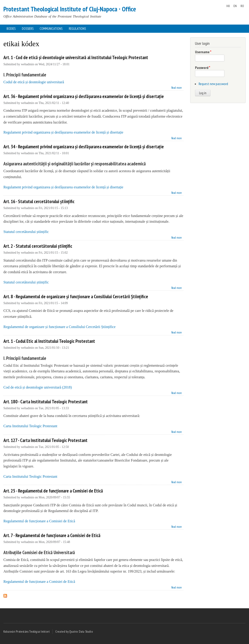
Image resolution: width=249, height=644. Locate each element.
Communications (51, 29)
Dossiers (28, 29)
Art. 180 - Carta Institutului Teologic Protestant (46, 402)
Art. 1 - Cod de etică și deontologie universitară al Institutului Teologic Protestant (76, 57)
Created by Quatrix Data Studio (74, 631)
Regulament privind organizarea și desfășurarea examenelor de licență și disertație (63, 132)
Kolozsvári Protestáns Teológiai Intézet (27, 631)
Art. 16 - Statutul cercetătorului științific (39, 201)
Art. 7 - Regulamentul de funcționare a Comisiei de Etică (52, 535)
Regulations (77, 29)
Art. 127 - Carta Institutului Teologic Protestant (45, 440)
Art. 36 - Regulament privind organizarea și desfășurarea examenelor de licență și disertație (84, 96)
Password (203, 68)
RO (242, 6)
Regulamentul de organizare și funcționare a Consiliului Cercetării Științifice (59, 327)
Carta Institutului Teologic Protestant (30, 426)
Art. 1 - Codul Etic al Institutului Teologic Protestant (49, 341)
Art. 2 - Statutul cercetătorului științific (38, 246)
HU (228, 6)
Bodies (11, 29)
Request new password (213, 84)
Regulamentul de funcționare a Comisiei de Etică (39, 521)
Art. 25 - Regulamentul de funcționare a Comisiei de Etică (53, 491)
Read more (177, 87)
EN (235, 6)
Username (203, 52)
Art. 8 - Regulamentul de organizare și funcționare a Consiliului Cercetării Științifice (76, 297)
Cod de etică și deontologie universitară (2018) (38, 387)
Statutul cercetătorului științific (26, 232)
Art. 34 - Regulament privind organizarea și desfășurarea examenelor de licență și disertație (84, 147)
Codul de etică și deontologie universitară (34, 82)
